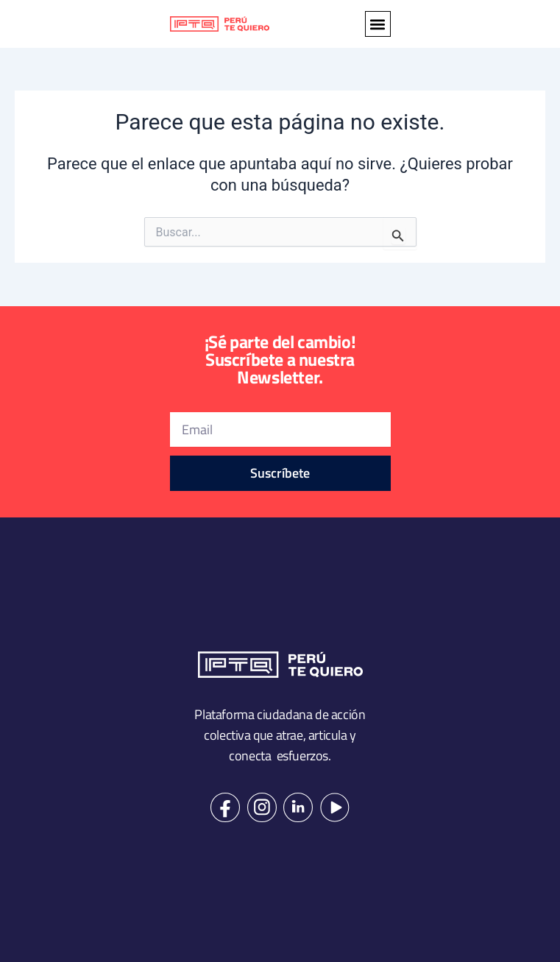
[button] (378, 24)
